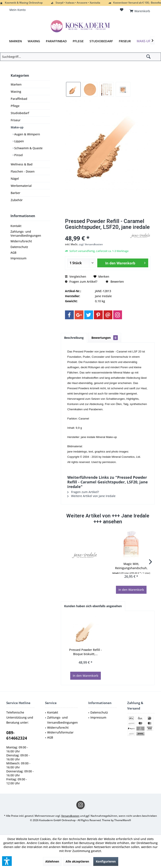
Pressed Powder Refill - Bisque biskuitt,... (86, 652)
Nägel (15, 179)
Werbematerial (21, 186)
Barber (16, 193)
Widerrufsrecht (21, 241)
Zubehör (17, 200)
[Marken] (16, 41)
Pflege (15, 106)
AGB (13, 253)
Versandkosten (70, 816)
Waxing (16, 92)
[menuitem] (141, 10)
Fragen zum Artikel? (81, 282)
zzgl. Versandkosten (91, 244)
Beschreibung (74, 338)
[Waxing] (34, 41)
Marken (16, 84)
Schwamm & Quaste (28, 148)
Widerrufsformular (60, 732)
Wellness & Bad (22, 164)
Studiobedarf (20, 113)
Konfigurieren (106, 861)
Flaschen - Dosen (23, 171)
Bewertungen (105, 338)
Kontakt (16, 226)
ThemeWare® (123, 820)
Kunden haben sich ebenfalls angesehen (93, 606)
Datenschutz (19, 247)
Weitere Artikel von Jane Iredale (91, 496)
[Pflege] (78, 41)
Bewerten (115, 282)
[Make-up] (144, 41)
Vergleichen (76, 276)
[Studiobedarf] (101, 41)
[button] (7, 861)
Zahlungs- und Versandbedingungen (26, 233)
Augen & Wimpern (27, 134)
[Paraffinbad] (56, 41)
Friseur (16, 120)
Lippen (19, 141)
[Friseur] (125, 41)
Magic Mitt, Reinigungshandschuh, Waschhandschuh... (131, 566)
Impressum (18, 258)
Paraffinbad (19, 99)
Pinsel (18, 155)
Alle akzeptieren (77, 861)
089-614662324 (17, 735)
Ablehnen (52, 861)
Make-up (17, 127)
